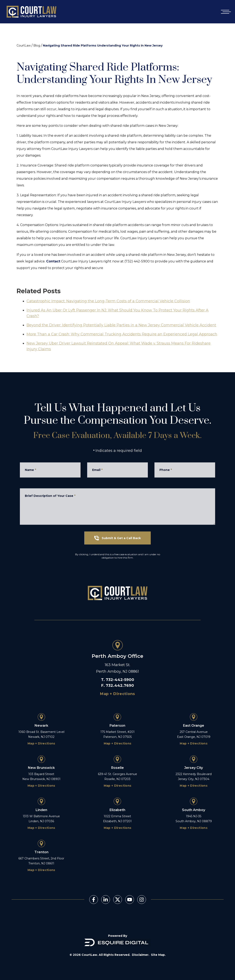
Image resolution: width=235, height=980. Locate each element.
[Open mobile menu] (225, 12)
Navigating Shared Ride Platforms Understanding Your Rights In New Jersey (103, 45)
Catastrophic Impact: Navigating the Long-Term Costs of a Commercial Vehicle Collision (108, 311)
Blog (37, 45)
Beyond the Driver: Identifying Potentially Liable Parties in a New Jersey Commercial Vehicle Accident (121, 335)
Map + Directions (117, 694)
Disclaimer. (141, 955)
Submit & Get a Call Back (117, 538)
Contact (53, 261)
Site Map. (158, 955)
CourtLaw (24, 45)
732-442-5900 (120, 680)
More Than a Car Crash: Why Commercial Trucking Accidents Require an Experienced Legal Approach (122, 344)
